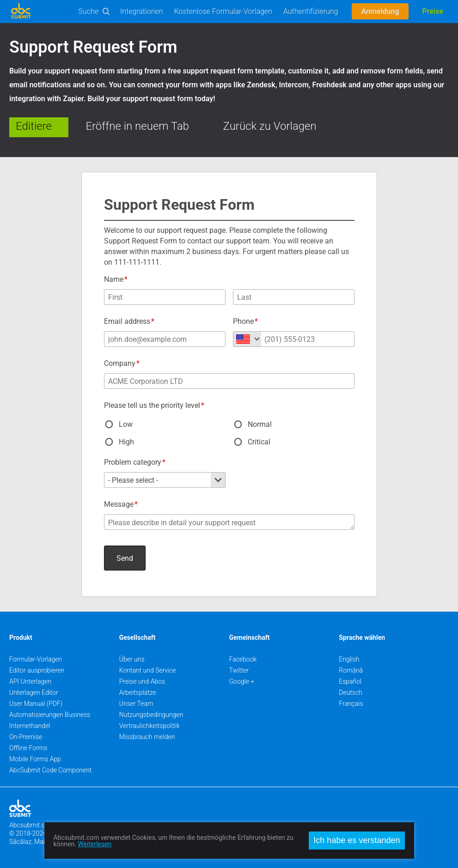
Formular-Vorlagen (36, 659)
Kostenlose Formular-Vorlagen (223, 11)
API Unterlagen (30, 681)
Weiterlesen (95, 844)
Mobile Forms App (35, 759)
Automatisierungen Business (50, 715)
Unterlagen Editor (34, 692)
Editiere (34, 126)
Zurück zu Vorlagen (270, 126)
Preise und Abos (142, 681)
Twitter (239, 670)
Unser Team (136, 704)
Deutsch (351, 692)
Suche (89, 11)
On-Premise (26, 737)
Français (351, 704)
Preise (433, 11)
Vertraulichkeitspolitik (150, 726)
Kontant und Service (148, 670)
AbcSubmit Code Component (50, 770)
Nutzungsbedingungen (151, 715)
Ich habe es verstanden (357, 840)
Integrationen (142, 11)
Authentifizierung (311, 11)
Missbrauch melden (147, 737)
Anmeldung (380, 11)
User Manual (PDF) (36, 704)
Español (350, 681)
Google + (242, 681)
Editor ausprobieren (37, 670)
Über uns (132, 659)
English (349, 659)
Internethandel (30, 726)
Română (351, 670)
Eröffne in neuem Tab (137, 126)
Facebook (243, 659)
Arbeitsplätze (138, 692)
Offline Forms (28, 748)
